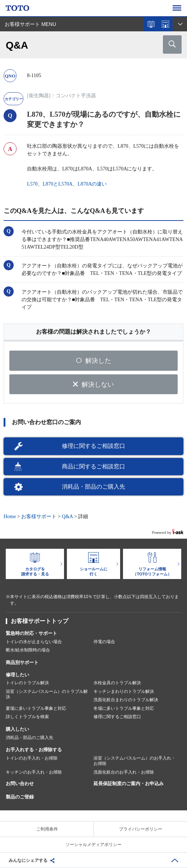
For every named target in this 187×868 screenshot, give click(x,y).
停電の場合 (104, 642)
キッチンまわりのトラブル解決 (124, 691)
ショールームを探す (165, 24)
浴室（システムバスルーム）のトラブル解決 (47, 694)
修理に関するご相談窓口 (93, 446)
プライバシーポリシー (141, 829)
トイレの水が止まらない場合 (34, 642)
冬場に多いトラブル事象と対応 (124, 708)
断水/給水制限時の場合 (28, 650)
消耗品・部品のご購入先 (93, 487)
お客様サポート (39, 517)
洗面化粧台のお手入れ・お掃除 (124, 772)
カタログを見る (151, 24)
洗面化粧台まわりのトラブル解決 (126, 700)
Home (10, 517)
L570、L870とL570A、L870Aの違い (67, 184)
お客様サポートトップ (40, 621)
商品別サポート (22, 662)
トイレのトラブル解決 (27, 683)
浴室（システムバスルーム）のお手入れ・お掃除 (134, 761)
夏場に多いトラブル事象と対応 (36, 708)
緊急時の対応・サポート (31, 633)
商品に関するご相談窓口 (93, 466)
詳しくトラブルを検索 (27, 717)
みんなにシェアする (28, 860)
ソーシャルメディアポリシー (93, 845)
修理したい (17, 675)
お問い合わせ (20, 784)
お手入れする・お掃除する (34, 750)
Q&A (67, 517)
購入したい (17, 729)
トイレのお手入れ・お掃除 (32, 758)
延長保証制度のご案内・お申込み (129, 784)
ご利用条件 (47, 829)
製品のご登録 (20, 797)
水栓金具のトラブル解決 (117, 683)
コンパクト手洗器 (76, 96)
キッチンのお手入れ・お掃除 (34, 772)
